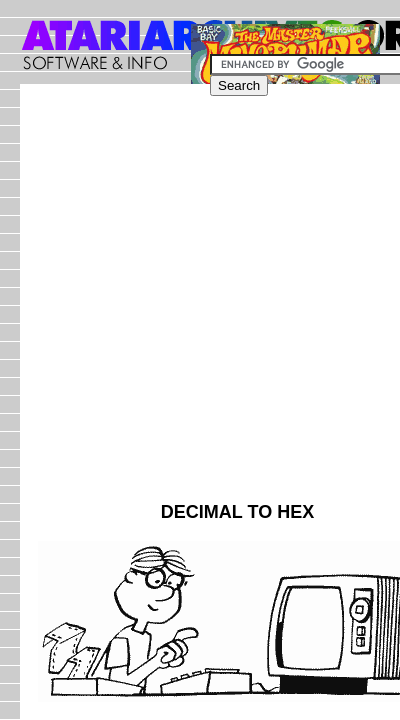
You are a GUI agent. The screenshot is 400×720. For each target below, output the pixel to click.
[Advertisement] (200, 302)
